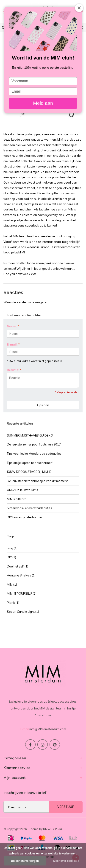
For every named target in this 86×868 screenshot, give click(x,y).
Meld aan (43, 103)
